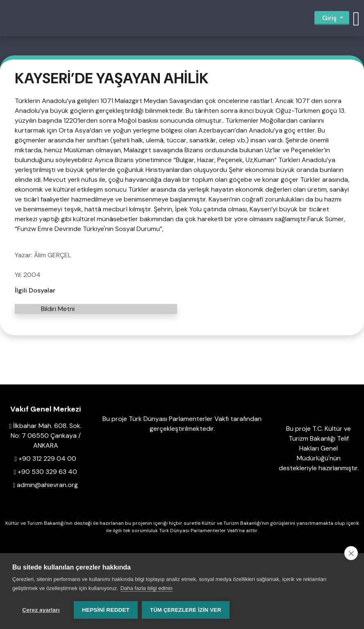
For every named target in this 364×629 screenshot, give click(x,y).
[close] (351, 553)
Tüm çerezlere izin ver (185, 610)
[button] (356, 18)
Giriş (329, 18)
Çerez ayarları (41, 610)
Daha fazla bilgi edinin (147, 588)
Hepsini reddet (106, 610)
